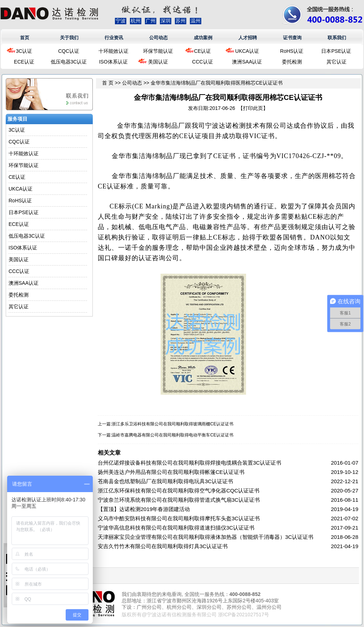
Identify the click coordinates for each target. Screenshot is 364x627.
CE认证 (203, 51)
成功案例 (203, 38)
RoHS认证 (292, 51)
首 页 (108, 83)
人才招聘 (248, 38)
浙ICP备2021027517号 (244, 615)
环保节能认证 (158, 51)
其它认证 (337, 62)
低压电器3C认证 (69, 62)
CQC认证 (69, 51)
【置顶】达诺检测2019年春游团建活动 (144, 509)
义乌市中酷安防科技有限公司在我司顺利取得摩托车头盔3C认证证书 (179, 518)
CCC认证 (202, 62)
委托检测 (292, 62)
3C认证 (24, 51)
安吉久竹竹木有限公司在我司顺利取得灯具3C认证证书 (163, 546)
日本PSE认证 (336, 51)
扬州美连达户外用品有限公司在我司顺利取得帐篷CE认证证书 (171, 472)
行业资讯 (114, 38)
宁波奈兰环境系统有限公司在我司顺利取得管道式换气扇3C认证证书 (179, 500)
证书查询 (292, 38)
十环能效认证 (113, 51)
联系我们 (337, 38)
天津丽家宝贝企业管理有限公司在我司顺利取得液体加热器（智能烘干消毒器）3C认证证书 (206, 537)
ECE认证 (24, 62)
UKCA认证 (247, 51)
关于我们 (69, 38)
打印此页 (253, 108)
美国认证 (158, 62)
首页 (25, 38)
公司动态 (158, 38)
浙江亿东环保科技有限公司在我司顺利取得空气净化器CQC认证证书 (179, 491)
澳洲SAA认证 (247, 62)
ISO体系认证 (113, 62)
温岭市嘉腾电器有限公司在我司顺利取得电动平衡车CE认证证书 (173, 435)
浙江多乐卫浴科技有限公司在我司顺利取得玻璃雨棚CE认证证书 (173, 424)
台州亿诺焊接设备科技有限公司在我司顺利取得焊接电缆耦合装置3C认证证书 (189, 463)
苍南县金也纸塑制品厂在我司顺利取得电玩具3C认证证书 (165, 481)
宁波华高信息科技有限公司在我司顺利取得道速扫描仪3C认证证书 (176, 528)
